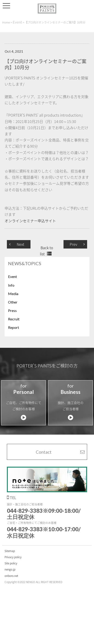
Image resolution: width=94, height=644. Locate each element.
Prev (73, 244)
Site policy (11, 563)
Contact (44, 452)
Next (21, 244)
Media (13, 294)
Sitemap (10, 551)
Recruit (14, 319)
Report (14, 327)
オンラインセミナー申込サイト (30, 221)
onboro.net (11, 576)
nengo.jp (10, 569)
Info (11, 285)
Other (13, 302)
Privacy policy (13, 557)
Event (12, 276)
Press (12, 310)
